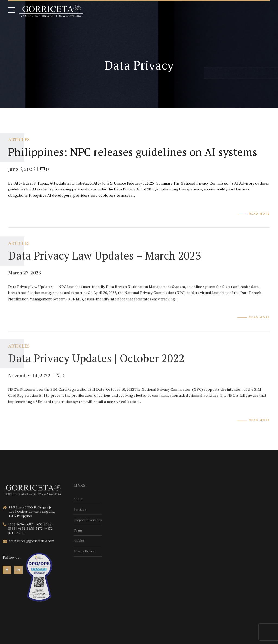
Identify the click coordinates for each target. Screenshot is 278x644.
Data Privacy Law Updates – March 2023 (105, 259)
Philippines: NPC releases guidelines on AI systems (133, 152)
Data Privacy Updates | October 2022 (96, 362)
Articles (19, 140)
